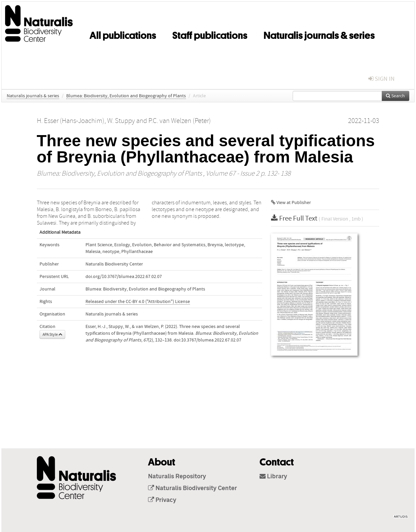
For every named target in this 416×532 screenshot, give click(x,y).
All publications (123, 34)
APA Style (52, 334)
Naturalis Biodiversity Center (192, 488)
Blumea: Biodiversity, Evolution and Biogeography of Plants (126, 96)
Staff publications (210, 34)
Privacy (162, 500)
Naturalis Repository (177, 477)
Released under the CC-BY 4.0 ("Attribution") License (138, 302)
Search (395, 96)
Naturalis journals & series (319, 34)
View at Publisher (291, 203)
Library (273, 477)
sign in (382, 79)
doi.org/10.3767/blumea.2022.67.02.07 (124, 277)
